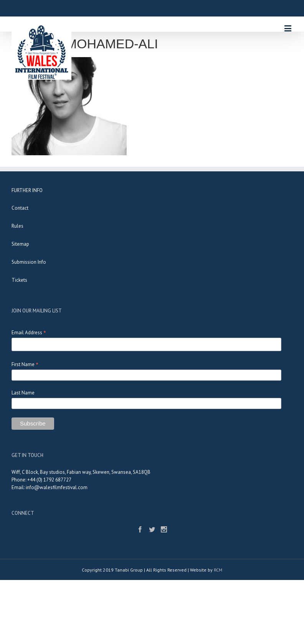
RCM (218, 570)
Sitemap (20, 244)
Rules (17, 226)
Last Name (23, 393)
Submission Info (29, 262)
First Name (25, 364)
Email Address (29, 333)
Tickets (19, 280)
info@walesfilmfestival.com (57, 487)
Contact (20, 208)
